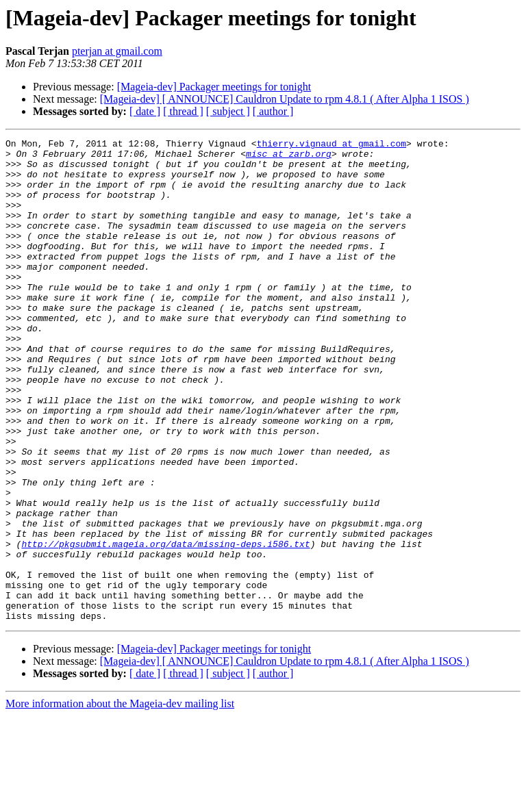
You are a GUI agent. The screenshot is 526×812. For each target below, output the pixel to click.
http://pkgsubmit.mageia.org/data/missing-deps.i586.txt (165, 626)
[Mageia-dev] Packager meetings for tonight (214, 87)
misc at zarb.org (289, 157)
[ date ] (145, 111)
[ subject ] (228, 111)
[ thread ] (183, 111)
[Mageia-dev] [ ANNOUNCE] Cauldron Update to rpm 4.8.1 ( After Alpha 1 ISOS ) (285, 99)
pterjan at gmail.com (117, 51)
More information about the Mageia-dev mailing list (120, 800)
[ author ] (273, 111)
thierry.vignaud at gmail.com (331, 145)
